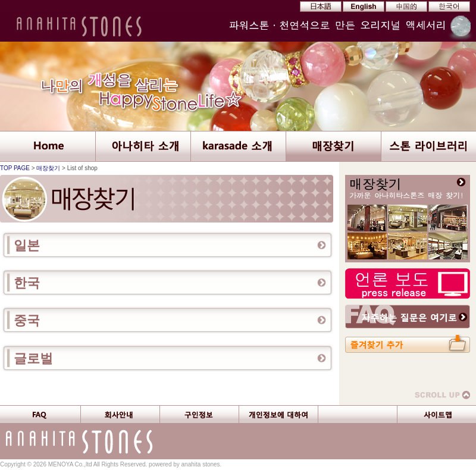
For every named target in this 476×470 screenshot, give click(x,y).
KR (446, 7)
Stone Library (428, 146)
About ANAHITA (143, 146)
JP (321, 7)
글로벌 (33, 358)
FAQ (40, 414)
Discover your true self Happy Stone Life (238, 86)
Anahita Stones (80, 27)
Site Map (436, 414)
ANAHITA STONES (48, 146)
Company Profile (120, 414)
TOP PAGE (15, 168)
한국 (27, 283)
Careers (199, 414)
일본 (27, 245)
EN (362, 7)
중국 (27, 320)
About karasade (238, 146)
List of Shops (333, 146)
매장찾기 (48, 168)
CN (404, 7)
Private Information (278, 414)
